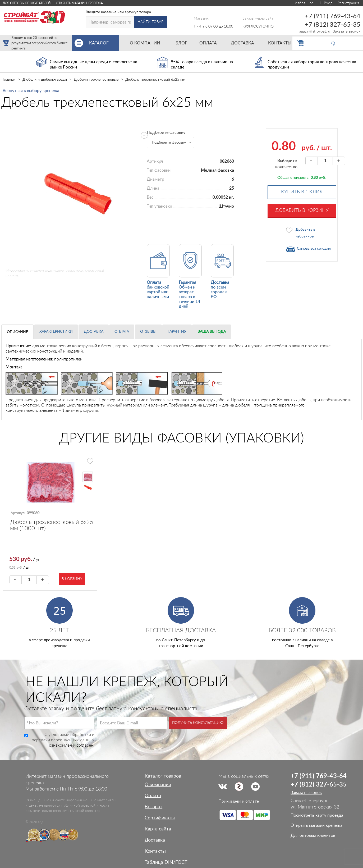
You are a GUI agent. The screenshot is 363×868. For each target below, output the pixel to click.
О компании (158, 785)
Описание (17, 332)
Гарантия (177, 332)
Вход (326, 3)
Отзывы (148, 332)
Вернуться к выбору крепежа (31, 91)
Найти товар (150, 22)
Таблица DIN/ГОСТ (166, 862)
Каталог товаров (163, 776)
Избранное (302, 3)
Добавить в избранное (305, 233)
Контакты (155, 851)
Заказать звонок (347, 31)
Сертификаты (160, 818)
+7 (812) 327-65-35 (333, 25)
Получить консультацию (198, 723)
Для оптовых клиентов (313, 835)
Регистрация (348, 3)
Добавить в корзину (302, 211)
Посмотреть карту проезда (317, 815)
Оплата (122, 332)
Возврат (153, 807)
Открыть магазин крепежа (79, 3)
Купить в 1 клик (302, 192)
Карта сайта (158, 829)
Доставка (94, 332)
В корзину (72, 579)
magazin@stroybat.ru (313, 31)
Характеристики (56, 332)
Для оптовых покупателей (27, 3)
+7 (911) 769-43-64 (333, 16)
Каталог (104, 43)
